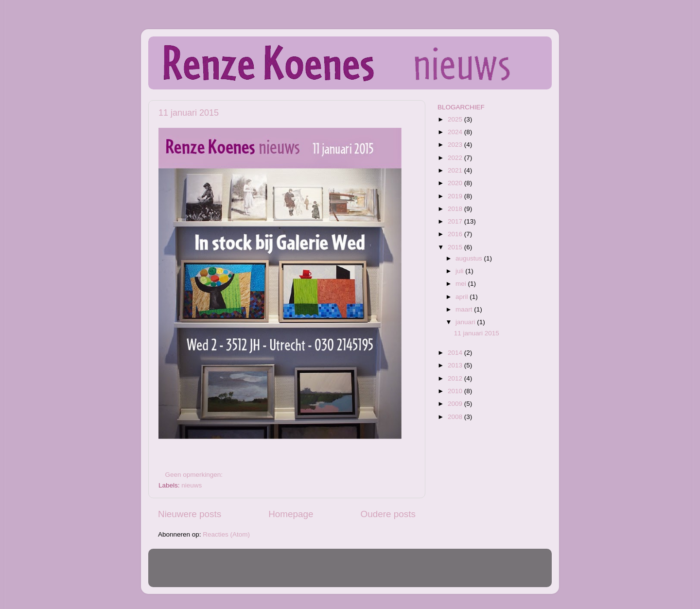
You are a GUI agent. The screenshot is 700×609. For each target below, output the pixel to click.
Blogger (413, 572)
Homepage (291, 514)
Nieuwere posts (190, 514)
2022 (456, 158)
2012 (456, 378)
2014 (456, 353)
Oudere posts (388, 514)
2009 (456, 404)
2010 (456, 391)
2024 (456, 132)
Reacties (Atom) (226, 534)
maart (465, 309)
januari (466, 322)
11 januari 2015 (189, 113)
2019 (456, 196)
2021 (456, 170)
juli (460, 271)
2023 (456, 145)
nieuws (192, 485)
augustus (470, 258)
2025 (456, 119)
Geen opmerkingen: (195, 475)
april (463, 297)
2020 (456, 183)
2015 (456, 247)
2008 (456, 417)
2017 (456, 221)
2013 (456, 365)
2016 (456, 234)
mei (462, 284)
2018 (456, 209)
